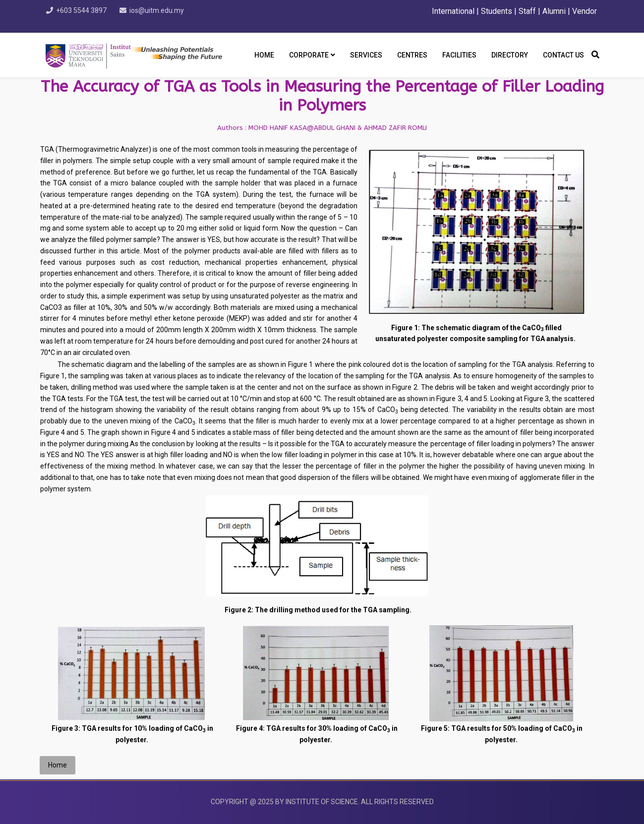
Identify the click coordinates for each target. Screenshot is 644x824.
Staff (527, 11)
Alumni (554, 11)
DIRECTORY (510, 55)
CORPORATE (309, 55)
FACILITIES (459, 55)
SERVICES (366, 55)
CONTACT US (563, 55)
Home (264, 55)
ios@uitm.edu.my (164, 10)
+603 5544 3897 (85, 10)
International (454, 11)
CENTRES (412, 55)
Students (497, 11)
